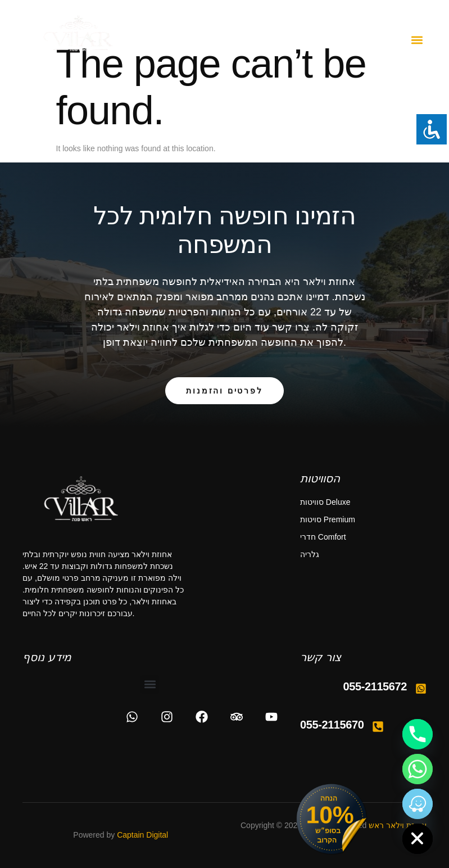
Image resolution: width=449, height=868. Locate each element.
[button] (417, 40)
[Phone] (418, 734)
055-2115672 (375, 686)
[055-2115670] (378, 727)
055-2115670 (332, 725)
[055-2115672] (421, 689)
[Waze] (418, 804)
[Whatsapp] (418, 769)
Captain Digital (142, 835)
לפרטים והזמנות (224, 391)
